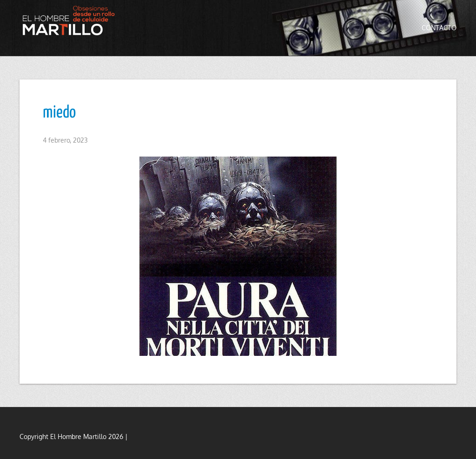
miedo (59, 113)
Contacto (439, 28)
